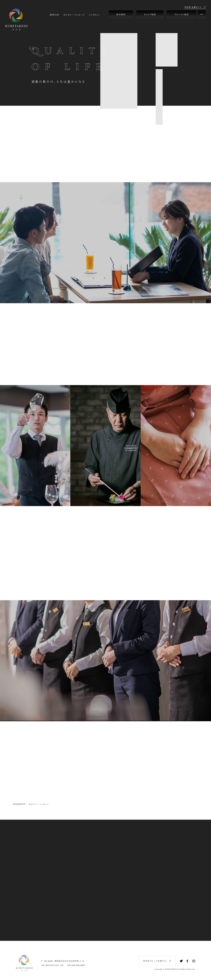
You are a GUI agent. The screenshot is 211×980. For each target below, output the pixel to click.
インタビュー (95, 15)
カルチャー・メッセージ (74, 15)
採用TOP (54, 15)
